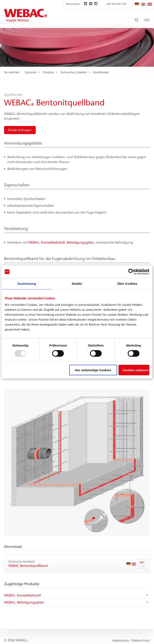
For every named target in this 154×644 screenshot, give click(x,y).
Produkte (48, 72)
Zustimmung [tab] (27, 284)
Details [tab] (77, 284)
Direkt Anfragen (20, 130)
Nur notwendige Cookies (93, 370)
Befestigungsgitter (80, 242)
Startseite (31, 72)
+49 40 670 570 (116, 4)
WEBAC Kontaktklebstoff (47, 242)
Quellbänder (101, 72)
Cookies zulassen (136, 370)
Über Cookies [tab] (127, 284)
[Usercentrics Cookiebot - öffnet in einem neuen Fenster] (131, 272)
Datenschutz (141, 640)
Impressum (121, 640)
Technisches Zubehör (74, 72)
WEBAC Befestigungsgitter (76, 603)
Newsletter (73, 4)
